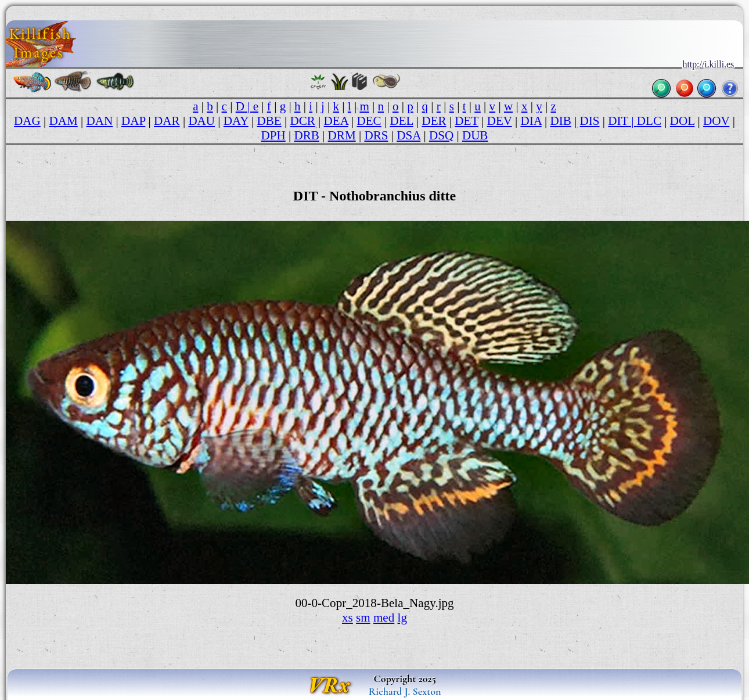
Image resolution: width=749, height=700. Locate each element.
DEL (401, 121)
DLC (649, 121)
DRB (307, 135)
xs (348, 618)
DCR (302, 121)
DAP (133, 121)
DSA (408, 135)
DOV (716, 121)
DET (467, 121)
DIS (590, 121)
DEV (500, 121)
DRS (376, 135)
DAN (100, 121)
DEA (336, 121)
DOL (683, 121)
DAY (236, 121)
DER (434, 121)
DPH (273, 135)
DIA (531, 121)
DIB (561, 121)
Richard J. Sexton (405, 691)
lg (402, 618)
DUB (475, 135)
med (384, 618)
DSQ (441, 135)
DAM (64, 121)
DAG (27, 121)
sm (363, 618)
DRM (342, 135)
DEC (369, 121)
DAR (167, 121)
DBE (269, 121)
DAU (201, 121)
